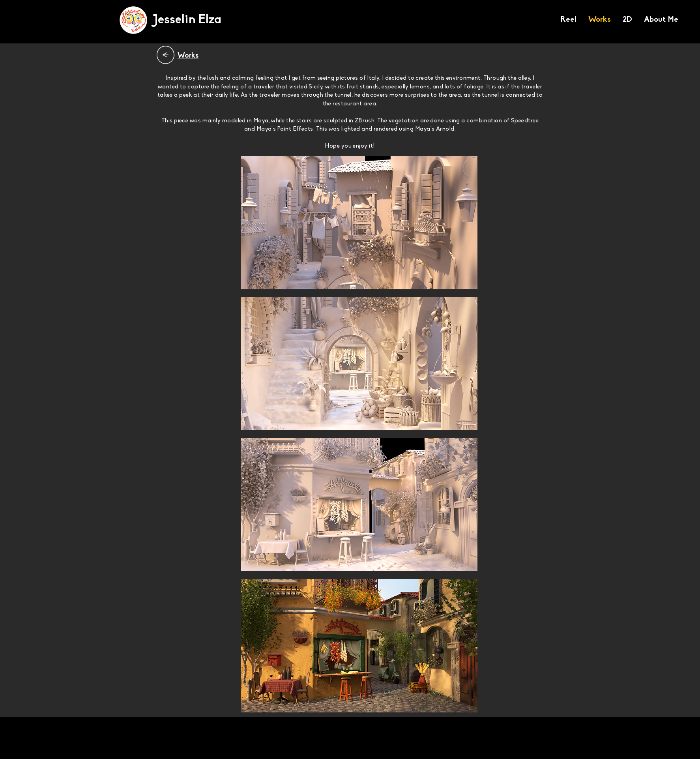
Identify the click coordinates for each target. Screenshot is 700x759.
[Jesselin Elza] (187, 20)
